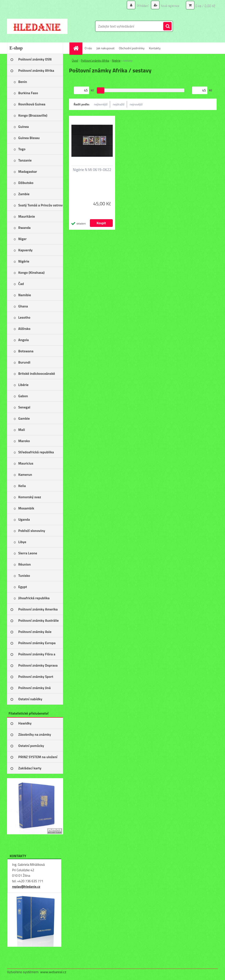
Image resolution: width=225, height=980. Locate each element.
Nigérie (116, 61)
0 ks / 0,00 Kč (205, 6)
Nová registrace (169, 5)
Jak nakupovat (105, 48)
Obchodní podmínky (132, 48)
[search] (167, 26)
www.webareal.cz (53, 972)
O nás (88, 48)
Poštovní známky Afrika (95, 61)
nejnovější (136, 104)
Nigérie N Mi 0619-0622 (92, 170)
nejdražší (119, 104)
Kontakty (155, 48)
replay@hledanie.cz (26, 887)
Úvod (75, 61)
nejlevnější (101, 104)
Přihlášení (140, 5)
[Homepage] (77, 48)
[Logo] (37, 26)
